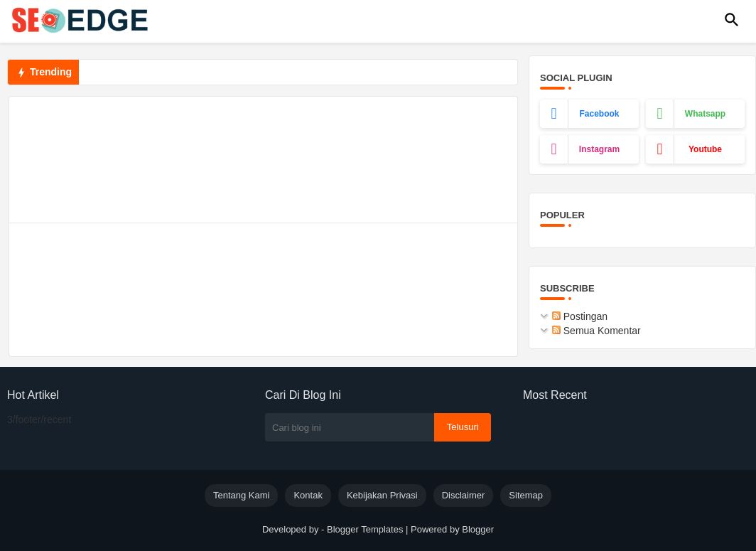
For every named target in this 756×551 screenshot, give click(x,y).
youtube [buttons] (705, 149)
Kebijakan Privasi (382, 495)
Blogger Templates (365, 529)
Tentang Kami (242, 495)
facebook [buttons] (599, 114)
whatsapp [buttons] (705, 114)
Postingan (580, 316)
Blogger (478, 529)
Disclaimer (464, 495)
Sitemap (526, 495)
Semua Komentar (596, 331)
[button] (732, 20)
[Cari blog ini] (350, 427)
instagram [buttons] (599, 149)
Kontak (308, 495)
